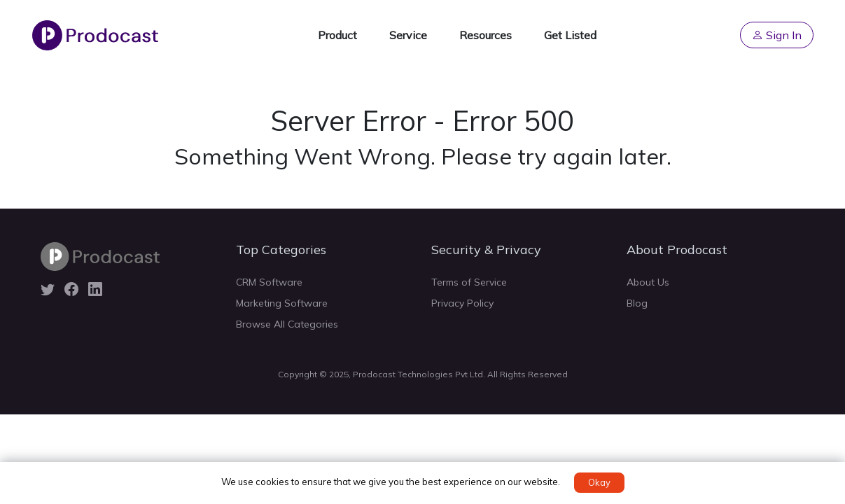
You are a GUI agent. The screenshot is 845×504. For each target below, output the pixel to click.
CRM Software (269, 282)
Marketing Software (282, 303)
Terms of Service (469, 282)
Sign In (777, 35)
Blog (637, 303)
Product (337, 35)
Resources (486, 35)
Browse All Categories (287, 324)
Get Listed (570, 35)
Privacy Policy (462, 303)
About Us (648, 282)
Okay (599, 482)
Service (408, 35)
